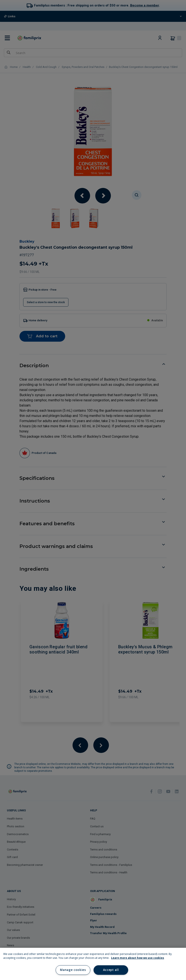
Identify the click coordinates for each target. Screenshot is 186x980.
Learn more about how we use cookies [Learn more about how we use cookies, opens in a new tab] (138, 958)
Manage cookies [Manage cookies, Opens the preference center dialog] (73, 970)
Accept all (111, 970)
